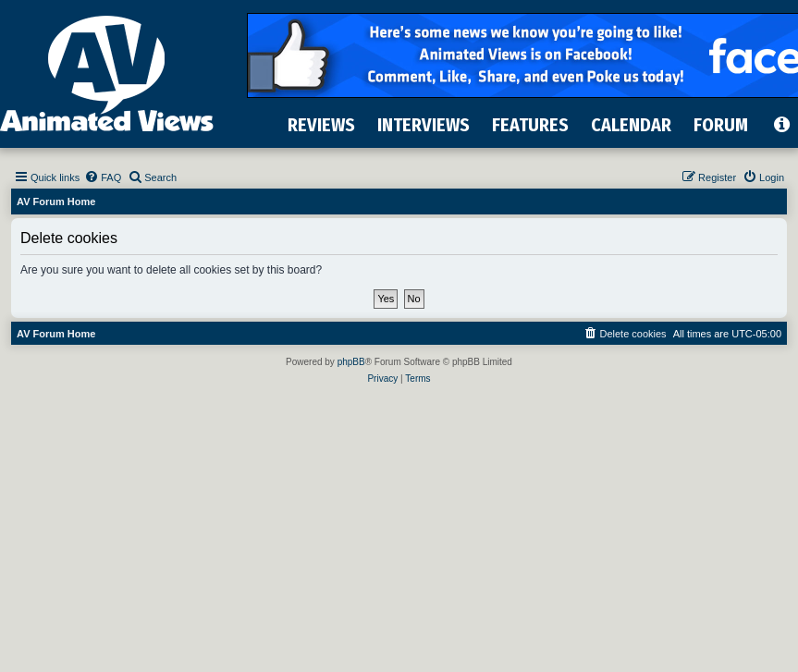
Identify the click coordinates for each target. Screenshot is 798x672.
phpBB (351, 362)
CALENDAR (631, 125)
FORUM (721, 125)
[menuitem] (103, 177)
